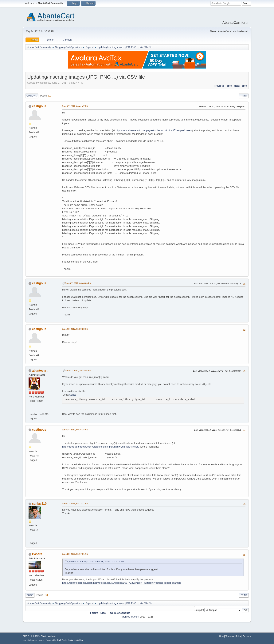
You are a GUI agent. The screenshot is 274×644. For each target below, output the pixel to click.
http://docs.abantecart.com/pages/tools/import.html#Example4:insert (154, 130)
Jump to (199, 610)
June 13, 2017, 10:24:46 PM (78, 371)
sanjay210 (39, 504)
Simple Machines (49, 636)
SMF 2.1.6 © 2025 (31, 636)
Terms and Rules (233, 636)
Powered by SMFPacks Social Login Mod (65, 640)
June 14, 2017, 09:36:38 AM (75, 430)
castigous (39, 106)
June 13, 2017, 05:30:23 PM (75, 329)
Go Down (32, 96)
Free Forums (39, 640)
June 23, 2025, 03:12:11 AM (75, 504)
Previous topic (223, 86)
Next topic (240, 86)
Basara (37, 554)
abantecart (40, 371)
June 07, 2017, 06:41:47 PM (75, 106)
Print (244, 96)
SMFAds (26, 640)
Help (221, 636)
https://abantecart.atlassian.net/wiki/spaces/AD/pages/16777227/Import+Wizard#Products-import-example (122, 583)
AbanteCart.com (130, 617)
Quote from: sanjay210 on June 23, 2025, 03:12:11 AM (96, 562)
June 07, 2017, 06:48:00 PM (78, 283)
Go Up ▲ (247, 636)
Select (72, 395)
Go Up (30, 595)
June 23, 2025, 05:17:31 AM (75, 554)
